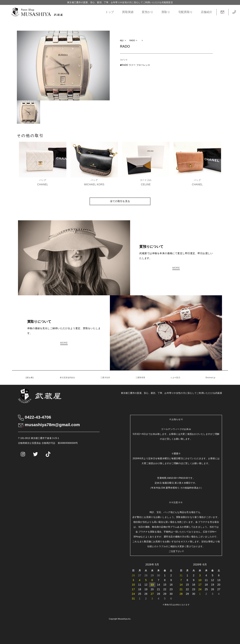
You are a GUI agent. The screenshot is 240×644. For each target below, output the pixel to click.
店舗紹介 (207, 12)
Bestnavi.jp (210, 378)
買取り (166, 12)
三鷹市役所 (105, 378)
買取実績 (128, 12)
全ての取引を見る (120, 201)
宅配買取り (185, 12)
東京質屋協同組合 (67, 378)
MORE (176, 268)
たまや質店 (175, 378)
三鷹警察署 (140, 378)
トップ (110, 12)
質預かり (147, 12)
